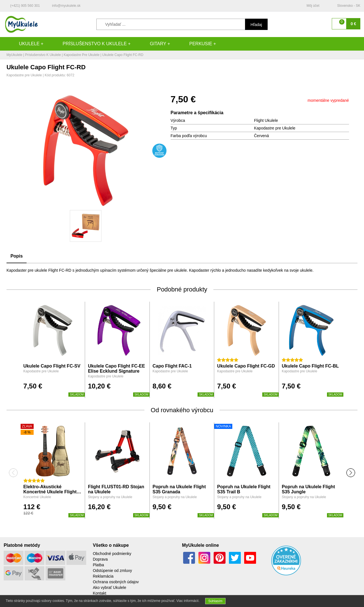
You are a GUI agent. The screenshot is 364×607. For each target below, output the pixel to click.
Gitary (152, 44)
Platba (98, 565)
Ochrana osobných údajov (116, 582)
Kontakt (99, 593)
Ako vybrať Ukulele (109, 587)
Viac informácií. (188, 601)
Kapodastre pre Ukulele (82, 55)
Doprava (100, 559)
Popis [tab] (17, 256)
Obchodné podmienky (112, 554)
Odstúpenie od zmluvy (112, 571)
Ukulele (24, 44)
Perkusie (195, 44)
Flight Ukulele (266, 120)
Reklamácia (103, 576)
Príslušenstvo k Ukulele (89, 44)
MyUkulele (14, 55)
